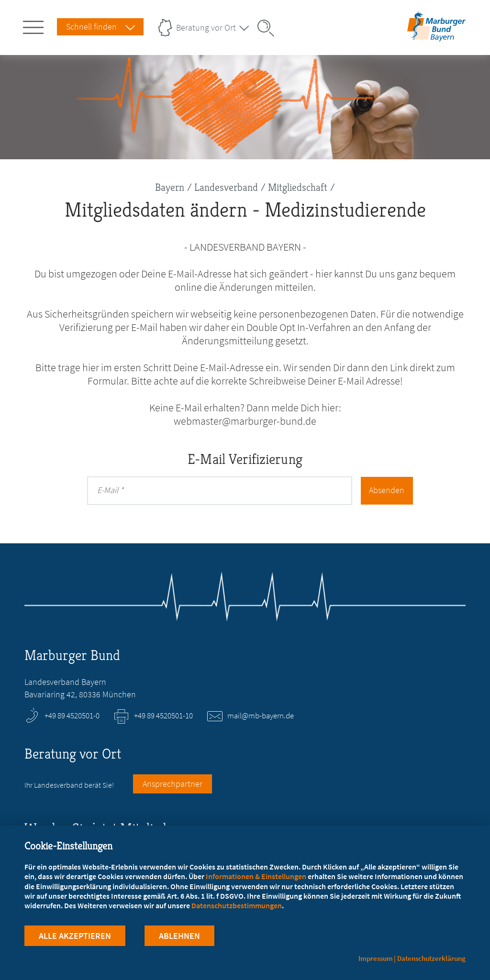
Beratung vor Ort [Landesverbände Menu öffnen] (206, 28)
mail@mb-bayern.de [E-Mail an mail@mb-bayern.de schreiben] (261, 716)
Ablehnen (179, 936)
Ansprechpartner (173, 784)
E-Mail (108, 490)
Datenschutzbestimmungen (237, 906)
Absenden (386, 490)
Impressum (376, 958)
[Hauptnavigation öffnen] (35, 25)
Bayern (170, 187)
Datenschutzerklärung (431, 958)
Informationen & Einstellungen (256, 877)
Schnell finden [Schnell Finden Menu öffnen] (91, 27)
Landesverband (226, 187)
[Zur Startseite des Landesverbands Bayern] (434, 35)
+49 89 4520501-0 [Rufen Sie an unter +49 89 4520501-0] (72, 716)
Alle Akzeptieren (75, 936)
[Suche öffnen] (269, 28)
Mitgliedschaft (298, 187)
